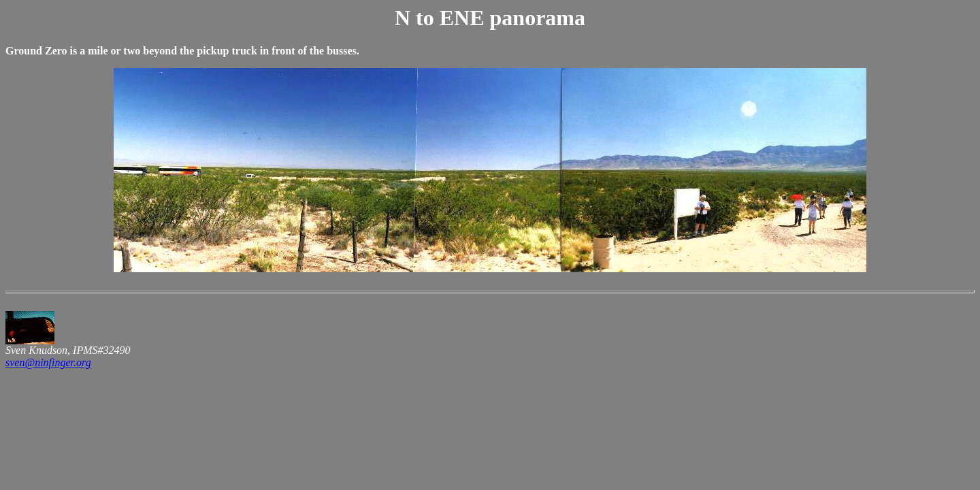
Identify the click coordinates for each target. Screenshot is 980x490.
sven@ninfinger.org (48, 362)
